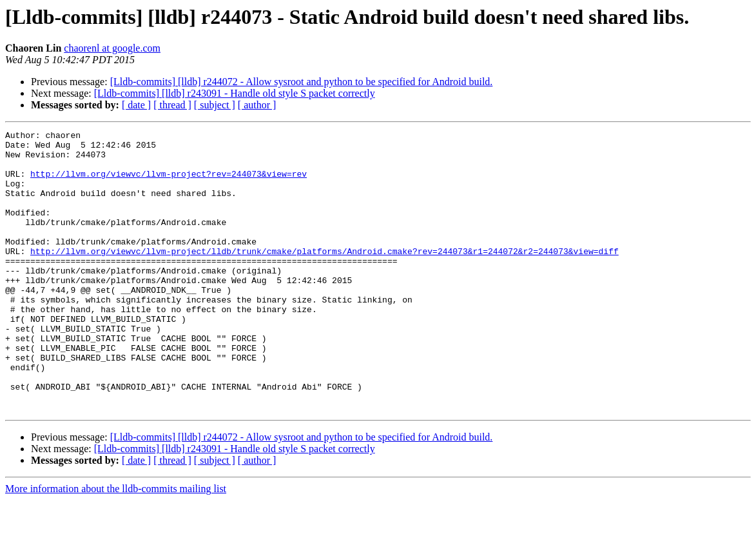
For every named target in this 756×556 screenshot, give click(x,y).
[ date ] (136, 105)
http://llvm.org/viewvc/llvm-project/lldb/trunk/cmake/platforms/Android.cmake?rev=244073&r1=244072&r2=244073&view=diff (325, 276)
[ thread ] (172, 105)
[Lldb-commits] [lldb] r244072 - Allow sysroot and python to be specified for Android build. (302, 82)
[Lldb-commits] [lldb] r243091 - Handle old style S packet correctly (235, 93)
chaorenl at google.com (112, 48)
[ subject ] (215, 105)
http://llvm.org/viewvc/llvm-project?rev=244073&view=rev (169, 183)
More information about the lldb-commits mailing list (116, 545)
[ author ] (257, 105)
